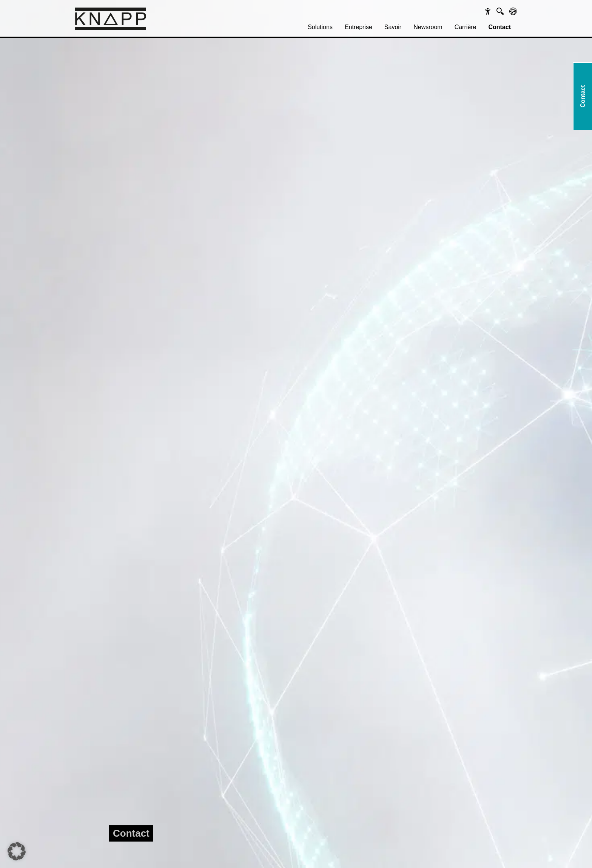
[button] (17, 851)
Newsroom (428, 27)
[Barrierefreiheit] (488, 11)
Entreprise (358, 27)
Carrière (466, 27)
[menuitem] (320, 27)
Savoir (393, 27)
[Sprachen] (513, 11)
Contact (499, 27)
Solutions (320, 27)
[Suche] (500, 11)
